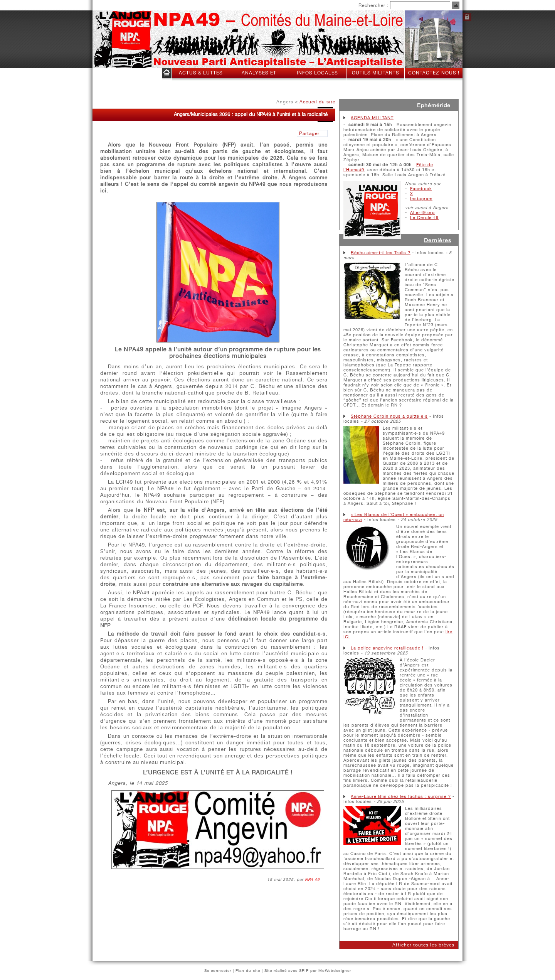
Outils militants (376, 73)
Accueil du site (317, 102)
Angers (285, 102)
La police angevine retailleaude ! (387, 648)
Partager (309, 133)
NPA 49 (312, 879)
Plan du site (248, 970)
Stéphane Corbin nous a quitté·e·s (389, 416)
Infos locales (317, 73)
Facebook (421, 189)
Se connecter (467, 17)
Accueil (167, 75)
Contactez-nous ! (434, 73)
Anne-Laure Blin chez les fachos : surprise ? (401, 797)
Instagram (421, 199)
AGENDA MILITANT (372, 118)
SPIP (304, 970)
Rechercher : (373, 5)
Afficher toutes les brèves (423, 945)
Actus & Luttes (201, 73)
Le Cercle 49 (424, 218)
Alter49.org (422, 213)
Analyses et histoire (259, 78)
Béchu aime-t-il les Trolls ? (381, 253)
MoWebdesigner (335, 970)
